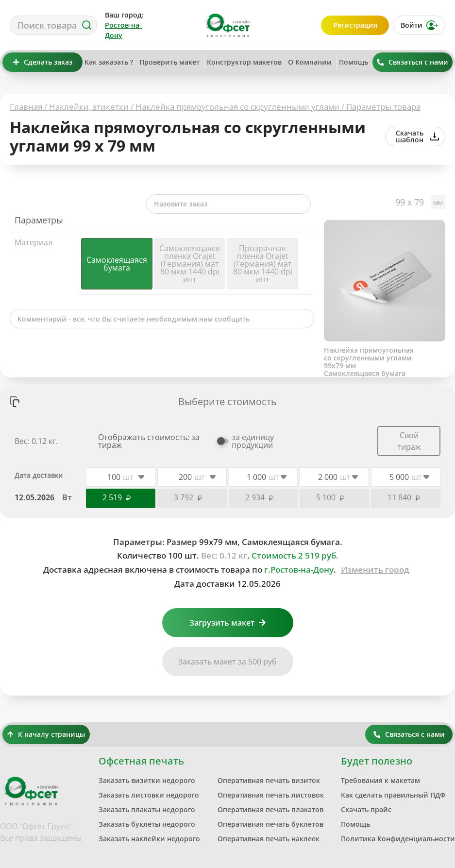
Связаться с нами (413, 62)
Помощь (354, 62)
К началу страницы (46, 734)
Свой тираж (409, 441)
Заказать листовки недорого (149, 795)
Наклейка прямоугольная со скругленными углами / (241, 107)
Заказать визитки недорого (147, 780)
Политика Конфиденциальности (398, 839)
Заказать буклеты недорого (147, 824)
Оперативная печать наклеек (269, 839)
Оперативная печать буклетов (270, 824)
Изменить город (375, 570)
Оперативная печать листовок (271, 795)
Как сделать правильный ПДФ (393, 795)
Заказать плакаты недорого (147, 809)
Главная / (29, 107)
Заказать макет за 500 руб (227, 662)
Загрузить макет (227, 623)
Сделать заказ (43, 62)
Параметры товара (383, 107)
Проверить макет (169, 62)
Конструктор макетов (244, 62)
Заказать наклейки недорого (149, 839)
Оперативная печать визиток (269, 780)
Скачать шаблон (417, 136)
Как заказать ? (109, 62)
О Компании (310, 62)
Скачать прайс (366, 809)
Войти (419, 25)
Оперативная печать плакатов (270, 809)
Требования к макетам (380, 780)
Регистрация (355, 25)
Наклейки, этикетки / (92, 107)
